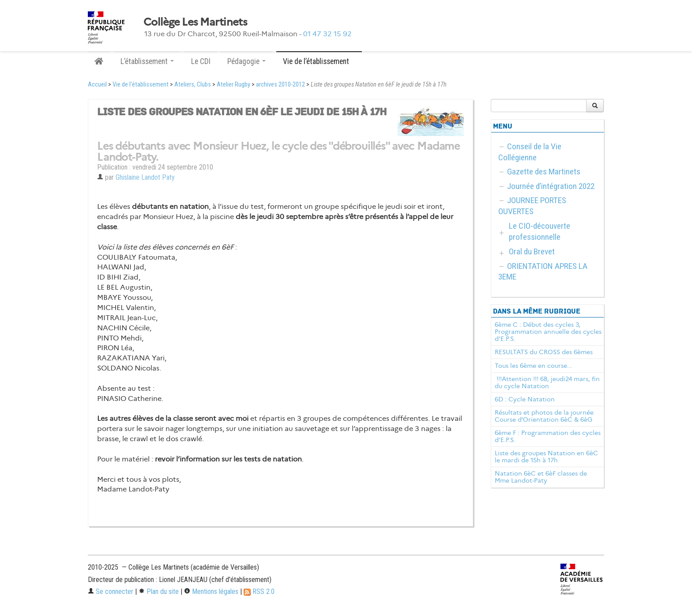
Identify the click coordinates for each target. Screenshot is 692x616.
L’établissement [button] (147, 61)
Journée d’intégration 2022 (551, 186)
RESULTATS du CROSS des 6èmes (544, 352)
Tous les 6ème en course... (534, 366)
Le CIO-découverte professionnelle (540, 231)
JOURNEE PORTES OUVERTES (532, 206)
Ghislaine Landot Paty (145, 177)
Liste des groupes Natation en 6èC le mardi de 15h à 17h (546, 457)
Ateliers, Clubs (193, 85)
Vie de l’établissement (141, 85)
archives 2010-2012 (280, 85)
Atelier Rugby (233, 85)
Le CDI (201, 61)
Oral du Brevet (532, 251)
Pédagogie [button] (246, 61)
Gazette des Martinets (544, 172)
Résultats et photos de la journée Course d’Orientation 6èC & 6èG (544, 416)
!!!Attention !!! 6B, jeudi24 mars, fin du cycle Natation (547, 382)
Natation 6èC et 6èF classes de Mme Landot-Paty (541, 477)
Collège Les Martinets (195, 22)
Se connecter (111, 591)
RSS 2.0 (259, 591)
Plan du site (159, 591)
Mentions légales (211, 591)
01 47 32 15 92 (327, 34)
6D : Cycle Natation (525, 399)
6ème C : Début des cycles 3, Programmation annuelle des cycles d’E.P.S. (548, 332)
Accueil (97, 85)
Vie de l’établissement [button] (319, 61)
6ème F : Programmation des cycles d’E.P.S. (548, 436)
